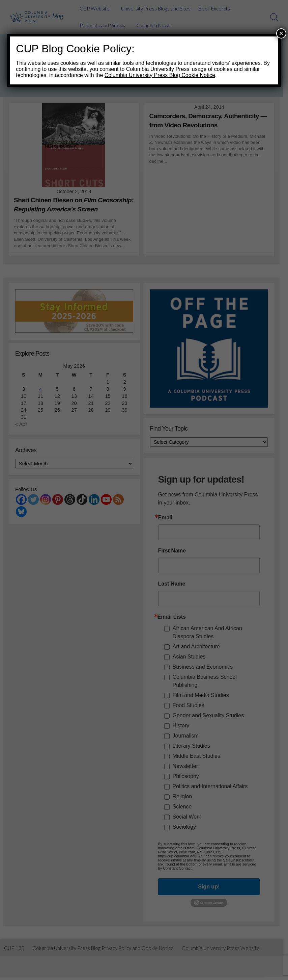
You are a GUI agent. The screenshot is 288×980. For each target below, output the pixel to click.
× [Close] (281, 33)
